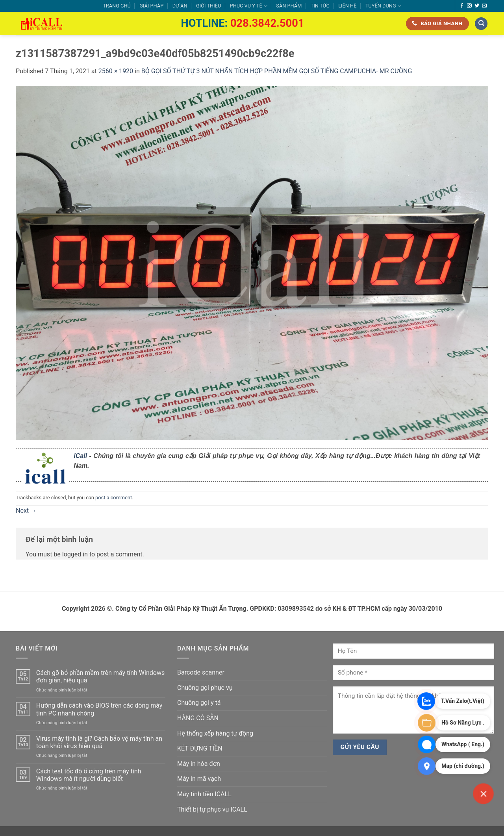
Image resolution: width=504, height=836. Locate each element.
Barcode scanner (201, 672)
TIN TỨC (320, 6)
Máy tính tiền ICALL (204, 794)
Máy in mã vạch (199, 779)
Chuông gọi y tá (199, 703)
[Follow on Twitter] (477, 6)
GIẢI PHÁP (151, 6)
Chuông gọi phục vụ (205, 688)
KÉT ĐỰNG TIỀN (200, 748)
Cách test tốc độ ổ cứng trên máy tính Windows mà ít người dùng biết (89, 775)
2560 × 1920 (116, 71)
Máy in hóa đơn (199, 764)
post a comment (114, 498)
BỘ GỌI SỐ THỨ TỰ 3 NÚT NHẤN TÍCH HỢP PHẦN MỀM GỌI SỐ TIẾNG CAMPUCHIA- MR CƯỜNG (277, 71)
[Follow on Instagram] (469, 6)
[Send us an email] (484, 6)
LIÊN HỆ (347, 6)
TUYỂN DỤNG (383, 6)
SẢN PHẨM (289, 6)
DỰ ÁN (180, 6)
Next (26, 511)
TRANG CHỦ (117, 6)
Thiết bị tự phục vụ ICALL (212, 809)
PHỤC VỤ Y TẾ (249, 6)
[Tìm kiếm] (481, 24)
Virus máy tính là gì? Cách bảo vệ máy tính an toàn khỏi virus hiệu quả (99, 742)
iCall (80, 456)
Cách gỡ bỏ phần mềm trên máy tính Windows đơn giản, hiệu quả (100, 677)
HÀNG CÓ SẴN (198, 718)
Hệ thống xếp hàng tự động (215, 733)
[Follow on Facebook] (462, 6)
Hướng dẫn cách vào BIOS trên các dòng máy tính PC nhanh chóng (99, 709)
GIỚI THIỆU (208, 6)
